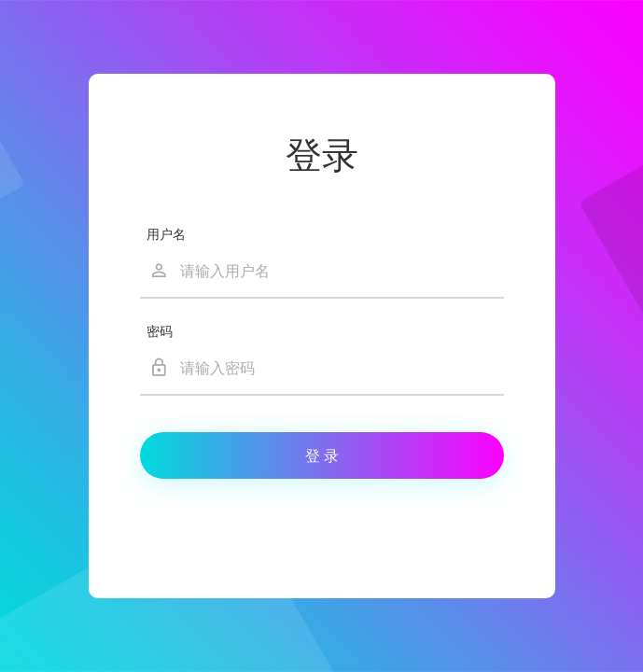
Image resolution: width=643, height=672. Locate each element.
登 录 (322, 456)
